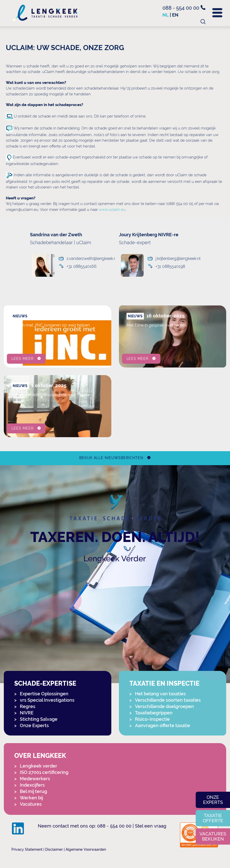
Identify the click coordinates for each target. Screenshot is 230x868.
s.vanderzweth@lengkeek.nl (88, 259)
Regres (28, 706)
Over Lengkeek (40, 756)
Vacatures (31, 804)
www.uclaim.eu (112, 210)
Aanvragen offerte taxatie (163, 725)
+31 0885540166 (82, 266)
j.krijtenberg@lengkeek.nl (174, 259)
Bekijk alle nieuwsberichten (111, 458)
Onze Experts (34, 725)
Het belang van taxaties (160, 694)
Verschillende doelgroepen (164, 706)
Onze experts (213, 800)
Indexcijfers (32, 785)
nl (166, 15)
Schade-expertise (45, 683)
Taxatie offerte (213, 818)
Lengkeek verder (39, 766)
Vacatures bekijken (213, 836)
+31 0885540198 (170, 266)
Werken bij (31, 798)
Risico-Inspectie (152, 719)
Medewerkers (35, 779)
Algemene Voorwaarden (86, 849)
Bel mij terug (33, 791)
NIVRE (27, 713)
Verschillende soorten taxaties (168, 700)
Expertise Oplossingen (44, 694)
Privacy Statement (27, 849)
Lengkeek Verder (115, 558)
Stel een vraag (151, 826)
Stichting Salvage (39, 719)
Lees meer (22, 359)
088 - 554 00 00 (184, 8)
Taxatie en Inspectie (164, 683)
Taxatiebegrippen (154, 713)
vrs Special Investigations (47, 700)
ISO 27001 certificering (44, 772)
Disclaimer (54, 849)
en (175, 15)
